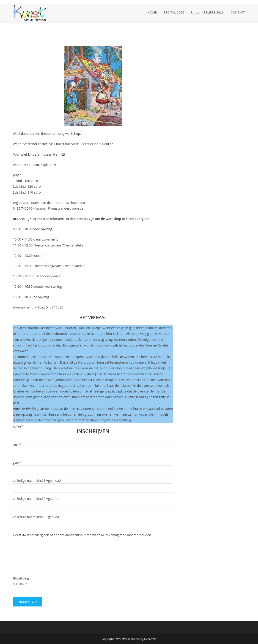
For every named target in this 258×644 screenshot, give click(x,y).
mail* (17, 444)
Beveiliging (21, 578)
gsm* (17, 462)
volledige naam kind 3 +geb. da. (36, 517)
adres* (18, 426)
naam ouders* (24, 408)
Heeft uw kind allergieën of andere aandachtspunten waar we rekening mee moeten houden (82, 535)
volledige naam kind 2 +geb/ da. (36, 499)
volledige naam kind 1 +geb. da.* (37, 480)
